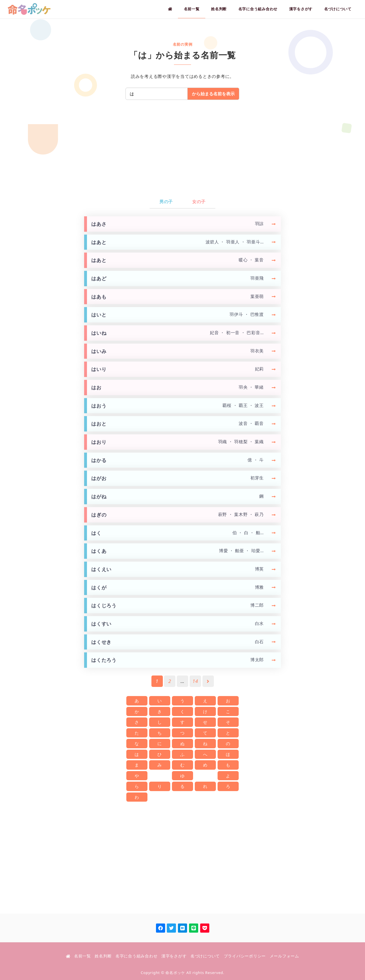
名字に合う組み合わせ (137, 956)
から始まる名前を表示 (213, 94)
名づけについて (205, 956)
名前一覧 (83, 956)
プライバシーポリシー (245, 956)
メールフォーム (284, 956)
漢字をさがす (174, 956)
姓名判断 (103, 956)
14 (195, 681)
